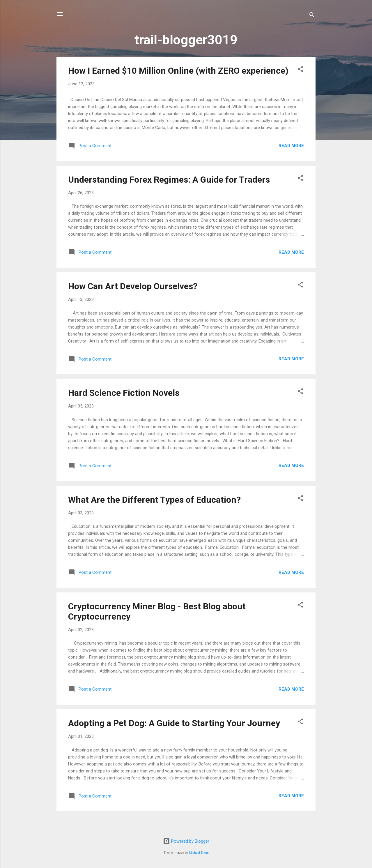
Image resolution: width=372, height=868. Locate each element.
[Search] (312, 16)
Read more (291, 146)
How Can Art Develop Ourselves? (133, 286)
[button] (300, 70)
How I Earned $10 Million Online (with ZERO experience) (178, 71)
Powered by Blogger (186, 841)
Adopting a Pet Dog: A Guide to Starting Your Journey (174, 723)
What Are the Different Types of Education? (154, 500)
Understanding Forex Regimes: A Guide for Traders (169, 180)
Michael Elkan (199, 853)
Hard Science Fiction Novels (124, 393)
